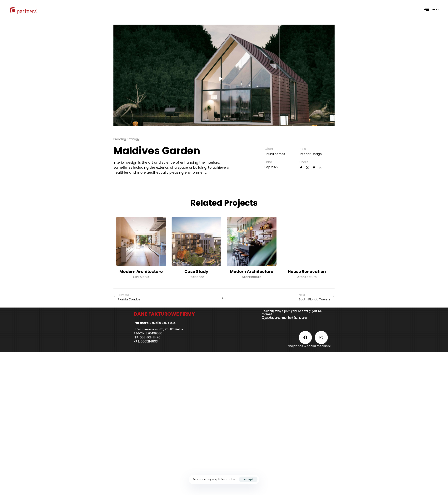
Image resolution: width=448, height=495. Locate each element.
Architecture (252, 277)
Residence (196, 277)
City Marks (141, 277)
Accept (248, 479)
